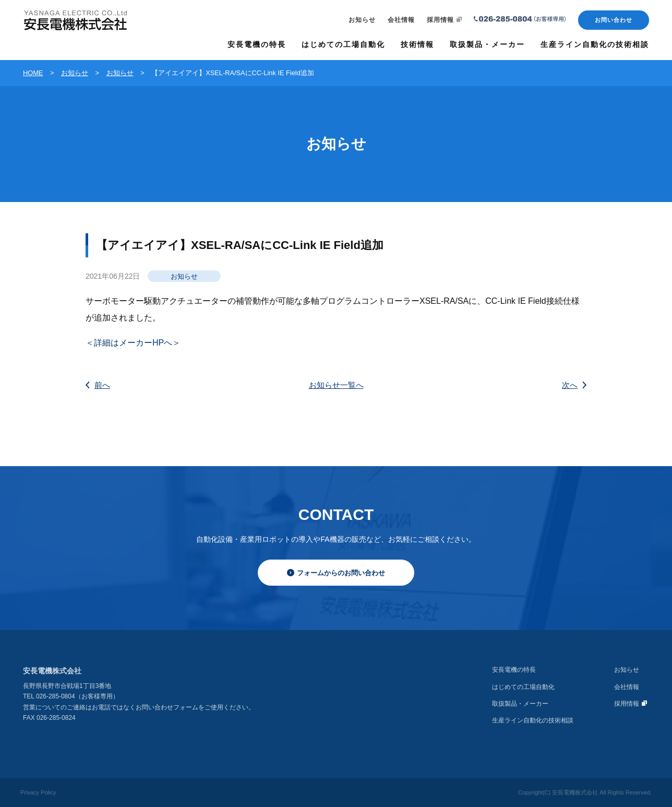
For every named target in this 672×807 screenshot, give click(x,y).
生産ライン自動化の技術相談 (533, 720)
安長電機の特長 (514, 670)
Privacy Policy (38, 792)
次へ (574, 385)
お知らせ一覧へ (336, 385)
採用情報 (444, 20)
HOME (33, 73)
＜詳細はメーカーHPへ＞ (133, 343)
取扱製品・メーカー (520, 704)
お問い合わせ (614, 20)
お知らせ (362, 20)
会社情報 (401, 20)
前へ (98, 385)
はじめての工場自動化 (523, 687)
